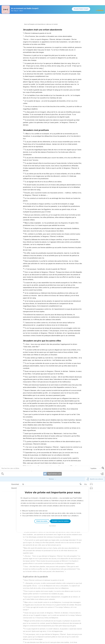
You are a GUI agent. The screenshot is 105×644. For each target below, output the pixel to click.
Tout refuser (52, 55)
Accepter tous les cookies (60, 50)
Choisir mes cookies (42, 50)
